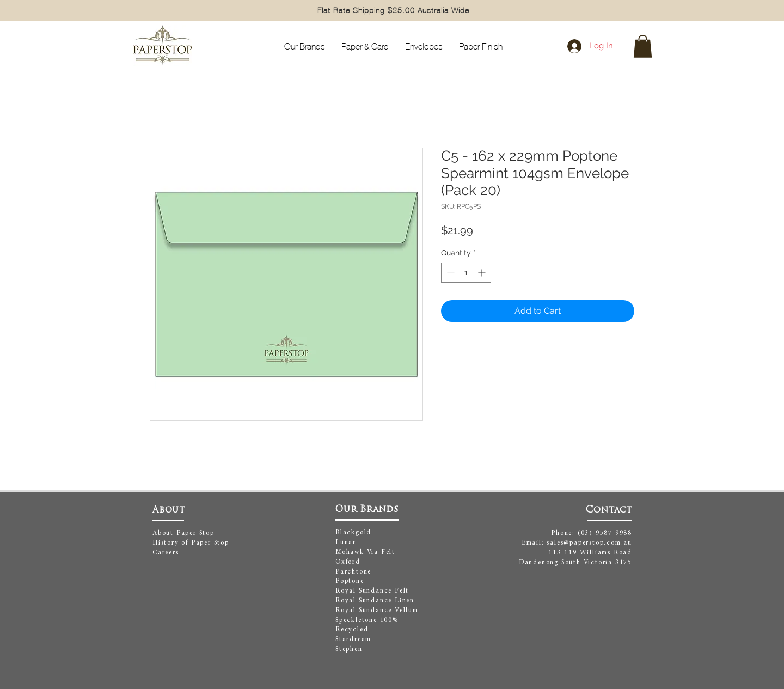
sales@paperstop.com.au (589, 543)
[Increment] (483, 273)
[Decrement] (449, 273)
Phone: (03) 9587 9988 (592, 533)
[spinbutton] (466, 273)
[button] (643, 46)
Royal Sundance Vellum (377, 611)
